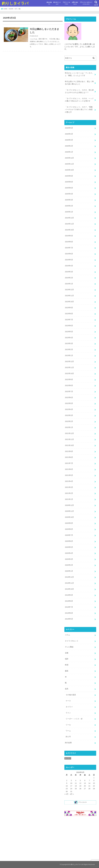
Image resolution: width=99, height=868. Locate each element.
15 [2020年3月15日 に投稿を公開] (94, 783)
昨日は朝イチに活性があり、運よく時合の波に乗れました (79, 83)
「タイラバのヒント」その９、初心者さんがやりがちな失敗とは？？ (79, 91)
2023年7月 (69, 320)
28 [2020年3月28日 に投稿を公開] (89, 789)
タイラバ (69, 707)
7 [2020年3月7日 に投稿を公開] (89, 780)
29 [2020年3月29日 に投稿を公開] (94, 789)
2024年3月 (69, 272)
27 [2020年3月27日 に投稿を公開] (85, 789)
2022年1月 (69, 427)
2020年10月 (69, 517)
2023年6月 (69, 326)
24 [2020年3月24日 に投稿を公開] (71, 789)
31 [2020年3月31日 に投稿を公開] (71, 791)
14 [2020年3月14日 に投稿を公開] (89, 783)
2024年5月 (69, 260)
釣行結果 (68, 743)
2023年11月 (69, 296)
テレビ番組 (69, 647)
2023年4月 (69, 338)
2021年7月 (69, 463)
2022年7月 (69, 391)
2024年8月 (69, 242)
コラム (67, 635)
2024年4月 (69, 266)
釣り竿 (68, 737)
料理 (67, 665)
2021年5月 (69, 475)
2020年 (11, 9)
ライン (68, 713)
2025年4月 (69, 194)
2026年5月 (69, 128)
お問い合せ (75, 3)
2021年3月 (69, 487)
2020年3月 (69, 559)
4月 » (72, 794)
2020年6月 (69, 541)
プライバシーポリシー (86, 3)
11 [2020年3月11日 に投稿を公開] (76, 783)
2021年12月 (69, 433)
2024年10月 (69, 230)
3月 (16, 9)
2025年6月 (69, 188)
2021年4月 (69, 481)
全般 (67, 653)
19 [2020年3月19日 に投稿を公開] (80, 786)
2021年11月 (69, 439)
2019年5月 (69, 619)
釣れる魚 (49, 3)
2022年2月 (69, 421)
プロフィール (66, 3)
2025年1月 (69, 212)
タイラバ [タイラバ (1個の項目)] (68, 758)
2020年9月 (69, 523)
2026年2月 (69, 146)
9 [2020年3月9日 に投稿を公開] (67, 783)
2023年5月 (69, 332)
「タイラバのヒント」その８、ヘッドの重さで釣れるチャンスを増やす (79, 100)
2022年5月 (69, 403)
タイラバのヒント (72, 641)
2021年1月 (69, 499)
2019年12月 (69, 577)
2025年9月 (69, 176)
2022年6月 (69, 397)
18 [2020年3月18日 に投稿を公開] (76, 786)
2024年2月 (69, 278)
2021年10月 (69, 445)
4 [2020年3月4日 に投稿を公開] (76, 780)
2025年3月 (69, 200)
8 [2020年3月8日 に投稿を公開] (94, 780)
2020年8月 (69, 529)
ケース (68, 701)
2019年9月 (69, 595)
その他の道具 (71, 695)
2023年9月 (69, 308)
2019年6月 (69, 613)
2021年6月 (69, 469)
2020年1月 (69, 571)
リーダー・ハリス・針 (74, 719)
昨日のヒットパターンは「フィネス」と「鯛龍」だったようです (79, 74)
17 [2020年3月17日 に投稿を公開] (71, 786)
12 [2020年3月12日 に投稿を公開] (80, 783)
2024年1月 (69, 284)
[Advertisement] (80, 839)
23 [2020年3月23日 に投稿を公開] (67, 789)
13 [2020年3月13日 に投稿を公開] (85, 783)
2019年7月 (69, 607)
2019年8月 (69, 601)
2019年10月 (69, 589)
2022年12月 (69, 361)
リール (68, 725)
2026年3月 (69, 140)
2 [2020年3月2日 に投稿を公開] (67, 780)
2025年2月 (69, 206)
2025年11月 (69, 164)
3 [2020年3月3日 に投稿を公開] (71, 780)
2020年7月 (69, 535)
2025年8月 (69, 182)
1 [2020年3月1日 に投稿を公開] (94, 778)
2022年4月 (69, 409)
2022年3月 (69, 415)
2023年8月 (69, 314)
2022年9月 (69, 379)
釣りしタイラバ (15, 3)
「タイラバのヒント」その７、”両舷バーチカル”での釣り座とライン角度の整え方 (79, 109)
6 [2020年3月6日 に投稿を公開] (85, 780)
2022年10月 (69, 373)
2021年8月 (69, 457)
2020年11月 (69, 511)
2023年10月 (69, 302)
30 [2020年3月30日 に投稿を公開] (67, 791)
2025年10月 (69, 170)
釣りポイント (57, 3)
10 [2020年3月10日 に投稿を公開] (71, 783)
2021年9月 (69, 451)
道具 (67, 689)
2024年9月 (69, 236)
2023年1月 (69, 355)
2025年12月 (69, 158)
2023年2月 (69, 349)
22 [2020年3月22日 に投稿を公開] (94, 786)
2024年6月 (69, 254)
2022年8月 (69, 385)
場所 (67, 659)
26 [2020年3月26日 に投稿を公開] (80, 789)
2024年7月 (69, 248)
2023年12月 (69, 290)
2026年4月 (69, 134)
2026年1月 (69, 152)
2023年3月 (69, 343)
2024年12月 (69, 218)
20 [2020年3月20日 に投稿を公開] (85, 786)
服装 (67, 671)
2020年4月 (69, 553)
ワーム (68, 731)
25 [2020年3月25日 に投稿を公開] (76, 789)
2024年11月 (69, 224)
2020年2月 (69, 565)
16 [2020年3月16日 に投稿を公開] (67, 786)
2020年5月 (69, 547)
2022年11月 (69, 367)
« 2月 (66, 794)
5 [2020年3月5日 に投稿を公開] (80, 780)
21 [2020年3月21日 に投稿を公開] (89, 786)
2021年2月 (69, 493)
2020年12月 (69, 505)
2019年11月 (69, 583)
